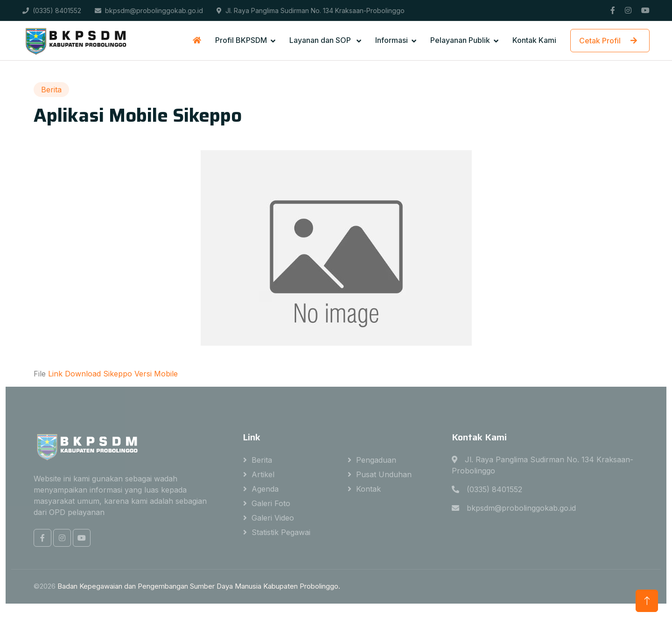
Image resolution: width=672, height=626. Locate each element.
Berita (262, 460)
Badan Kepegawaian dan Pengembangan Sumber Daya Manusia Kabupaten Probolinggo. (199, 586)
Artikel (263, 474)
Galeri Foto (271, 503)
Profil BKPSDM (241, 40)
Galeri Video (273, 518)
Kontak (368, 489)
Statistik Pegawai (281, 532)
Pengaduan (376, 460)
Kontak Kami (534, 40)
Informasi (392, 40)
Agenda (265, 489)
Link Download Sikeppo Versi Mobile (113, 374)
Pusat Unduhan (384, 474)
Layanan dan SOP (321, 40)
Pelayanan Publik (460, 40)
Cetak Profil (610, 41)
